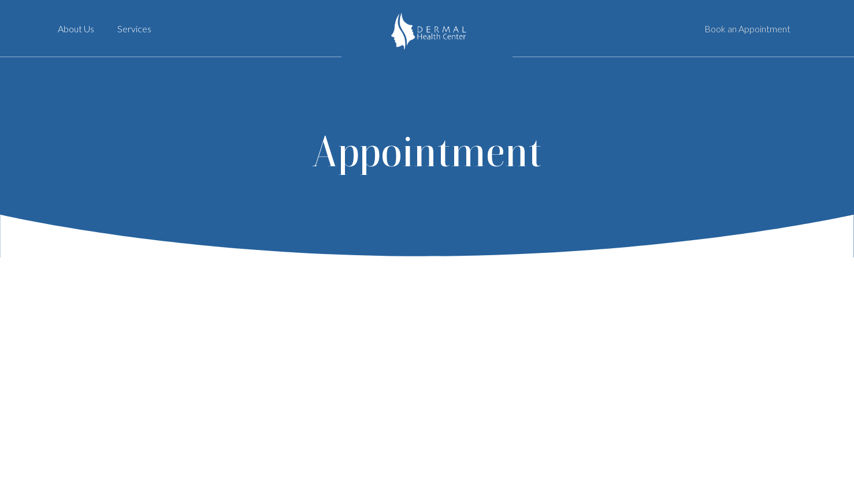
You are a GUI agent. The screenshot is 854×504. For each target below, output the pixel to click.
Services (134, 29)
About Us (76, 29)
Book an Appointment (747, 29)
